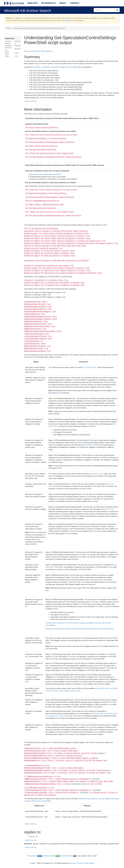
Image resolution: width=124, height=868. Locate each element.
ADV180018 (56, 67)
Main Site (33, 3)
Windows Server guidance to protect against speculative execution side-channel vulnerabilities (80, 629)
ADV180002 (36, 67)
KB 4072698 (87, 445)
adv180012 (96, 779)
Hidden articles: (49, 856)
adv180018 (97, 790)
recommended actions (79, 784)
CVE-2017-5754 (97, 474)
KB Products (48, 3)
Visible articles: (67, 856)
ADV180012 (46, 67)
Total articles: (32, 856)
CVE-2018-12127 (57, 691)
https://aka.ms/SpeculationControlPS (48, 174)
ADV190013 (69, 67)
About (63, 3)
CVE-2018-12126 (110, 713)
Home (8, 28)
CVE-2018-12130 (74, 691)
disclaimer (68, 21)
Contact (75, 3)
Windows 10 (34, 836)
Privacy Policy (89, 863)
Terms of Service (77, 863)
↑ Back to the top (30, 101)
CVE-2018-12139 (65, 716)
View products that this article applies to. (39, 51)
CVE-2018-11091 (103, 688)
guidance (58, 393)
